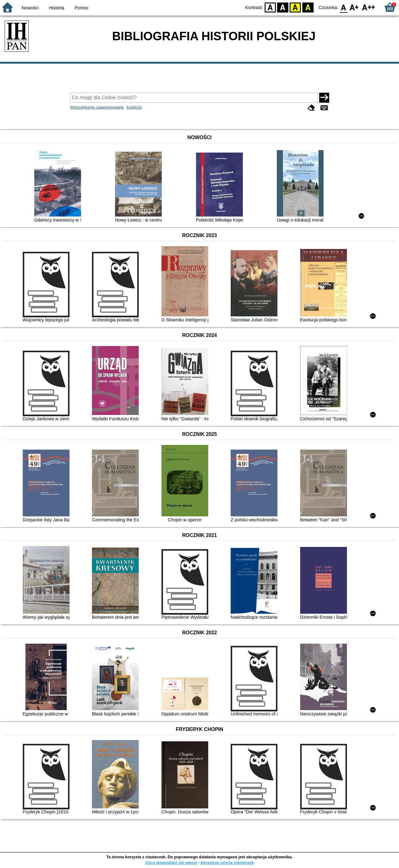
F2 (369, 7)
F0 (343, 7)
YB (295, 7)
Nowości (30, 8)
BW (283, 7)
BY (308, 7)
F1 (354, 7)
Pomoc (82, 8)
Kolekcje (134, 107)
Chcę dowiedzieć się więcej (171, 863)
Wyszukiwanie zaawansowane (97, 107)
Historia (57, 8)
